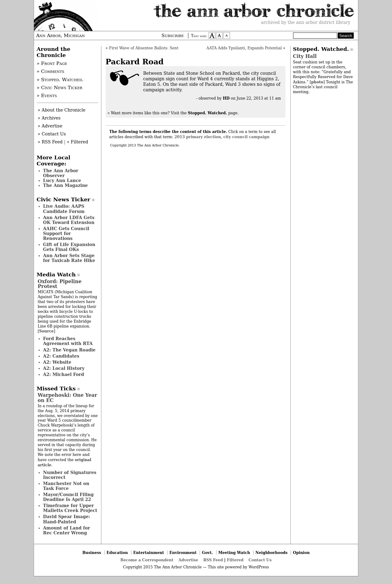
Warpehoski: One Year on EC (67, 398)
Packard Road (135, 62)
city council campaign (246, 137)
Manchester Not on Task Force (66, 486)
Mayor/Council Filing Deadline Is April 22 (68, 497)
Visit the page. (205, 113)
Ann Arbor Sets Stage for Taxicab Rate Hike (69, 258)
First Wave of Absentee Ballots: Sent (144, 48)
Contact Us (260, 560)
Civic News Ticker (64, 199)
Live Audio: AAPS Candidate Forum (64, 209)
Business (92, 553)
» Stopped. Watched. (60, 80)
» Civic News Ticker (60, 88)
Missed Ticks (56, 389)
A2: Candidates (61, 356)
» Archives (49, 118)
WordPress (259, 567)
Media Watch (56, 275)
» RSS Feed (50, 142)
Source (47, 331)
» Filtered (77, 142)
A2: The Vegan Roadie (69, 350)
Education (117, 553)
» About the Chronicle (62, 110)
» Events (47, 96)
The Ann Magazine (66, 185)
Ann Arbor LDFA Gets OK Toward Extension (69, 220)
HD (226, 98)
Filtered (235, 560)
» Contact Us (52, 134)
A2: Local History (64, 368)
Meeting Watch (234, 553)
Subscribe (173, 36)
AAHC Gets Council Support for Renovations (66, 233)
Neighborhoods (271, 553)
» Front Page (52, 63)
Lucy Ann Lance (62, 180)
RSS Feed (213, 560)
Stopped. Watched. (321, 49)
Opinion (302, 553)
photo (317, 82)
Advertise (188, 560)
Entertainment (149, 553)
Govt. (207, 553)
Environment (183, 553)
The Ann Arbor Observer (61, 173)
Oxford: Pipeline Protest (60, 284)
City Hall (305, 56)
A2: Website (57, 362)
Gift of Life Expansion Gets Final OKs (69, 247)
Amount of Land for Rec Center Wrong (67, 530)
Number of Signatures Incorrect (70, 475)
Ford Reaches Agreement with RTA (68, 341)
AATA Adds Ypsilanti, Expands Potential (244, 48)
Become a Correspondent (147, 560)
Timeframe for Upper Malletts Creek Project (70, 508)
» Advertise (50, 126)
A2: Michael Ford (64, 374)
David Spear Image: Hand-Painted (67, 519)
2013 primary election (198, 137)
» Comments (51, 71)
